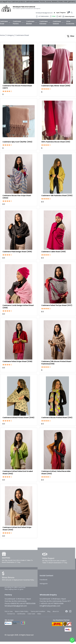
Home (3, 35)
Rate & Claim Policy (22, 611)
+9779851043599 (43, 16)
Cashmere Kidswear (45, 23)
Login (58, 13)
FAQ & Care (9, 611)
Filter (71, 36)
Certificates (21, 614)
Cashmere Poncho (18, 23)
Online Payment (70, 16)
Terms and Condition (38, 611)
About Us (56, 611)
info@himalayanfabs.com (50, 606)
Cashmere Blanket (31, 23)
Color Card (31, 614)
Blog (49, 611)
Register (63, 13)
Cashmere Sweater (58, 23)
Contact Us (11, 614)
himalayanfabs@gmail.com (44, 13)
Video (39, 614)
